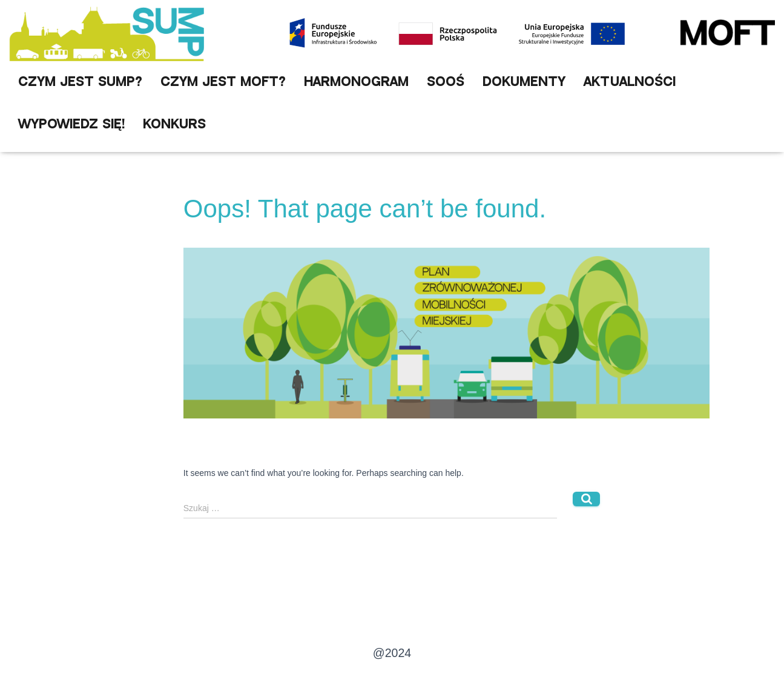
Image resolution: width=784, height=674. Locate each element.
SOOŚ (446, 82)
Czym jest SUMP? (80, 82)
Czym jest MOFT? (223, 82)
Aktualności (630, 82)
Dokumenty (524, 82)
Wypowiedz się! (71, 124)
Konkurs (174, 124)
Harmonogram (356, 82)
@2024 (392, 653)
